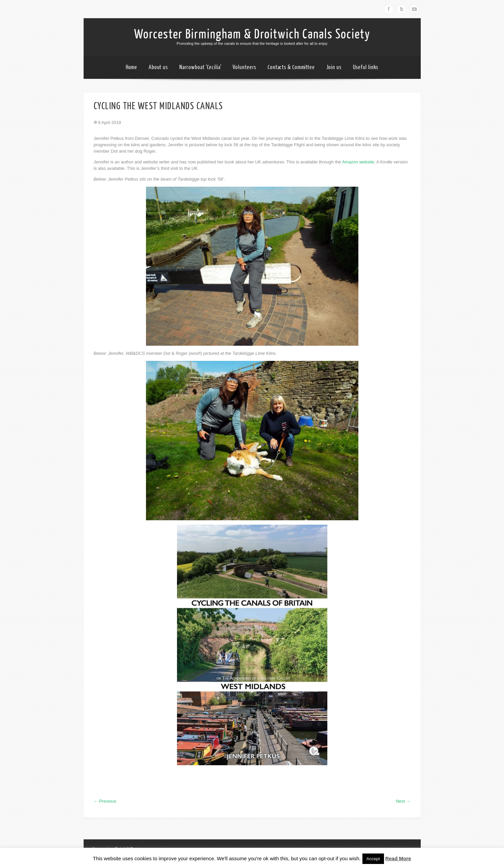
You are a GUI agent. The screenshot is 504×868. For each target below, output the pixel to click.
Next (403, 801)
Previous (105, 801)
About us (158, 67)
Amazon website (358, 162)
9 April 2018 (110, 122)
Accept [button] (373, 859)
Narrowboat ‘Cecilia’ (200, 67)
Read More (398, 858)
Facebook (389, 9)
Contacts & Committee (291, 67)
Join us (334, 67)
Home (132, 67)
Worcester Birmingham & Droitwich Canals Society (252, 34)
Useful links (366, 67)
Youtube (414, 9)
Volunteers (244, 67)
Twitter (402, 9)
